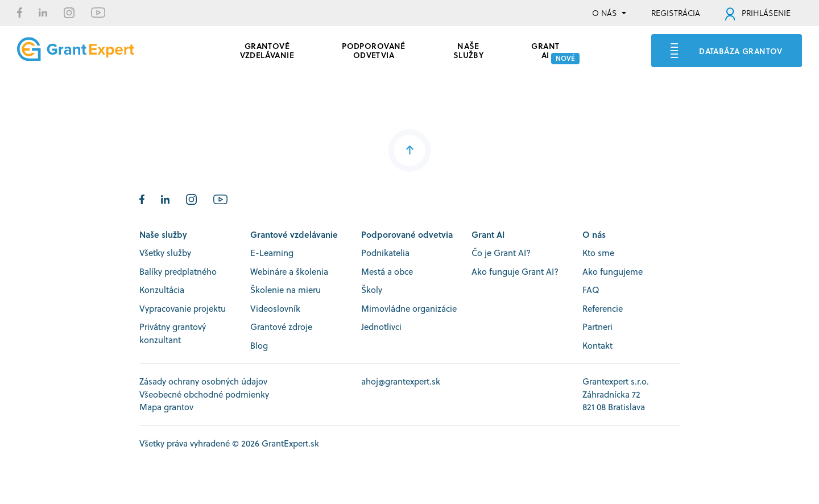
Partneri (597, 327)
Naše (469, 49)
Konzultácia (162, 290)
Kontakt (597, 346)
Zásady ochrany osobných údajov (203, 381)
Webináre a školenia (289, 272)
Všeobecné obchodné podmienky (204, 394)
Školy (372, 290)
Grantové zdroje (281, 327)
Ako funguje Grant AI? (515, 272)
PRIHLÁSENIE (758, 13)
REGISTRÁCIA (676, 13)
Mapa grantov (166, 407)
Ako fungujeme (613, 272)
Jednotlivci (381, 327)
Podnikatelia (385, 253)
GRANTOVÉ (267, 49)
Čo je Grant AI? (501, 253)
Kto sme (598, 253)
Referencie (603, 309)
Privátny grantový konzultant (173, 333)
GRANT (545, 49)
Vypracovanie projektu (183, 309)
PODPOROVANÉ (374, 49)
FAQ (591, 290)
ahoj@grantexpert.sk (401, 381)
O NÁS (605, 13)
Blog (259, 346)
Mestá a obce (387, 272)
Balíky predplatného (178, 272)
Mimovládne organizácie (409, 309)
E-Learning (272, 253)
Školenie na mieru (286, 290)
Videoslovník (275, 309)
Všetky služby (165, 253)
